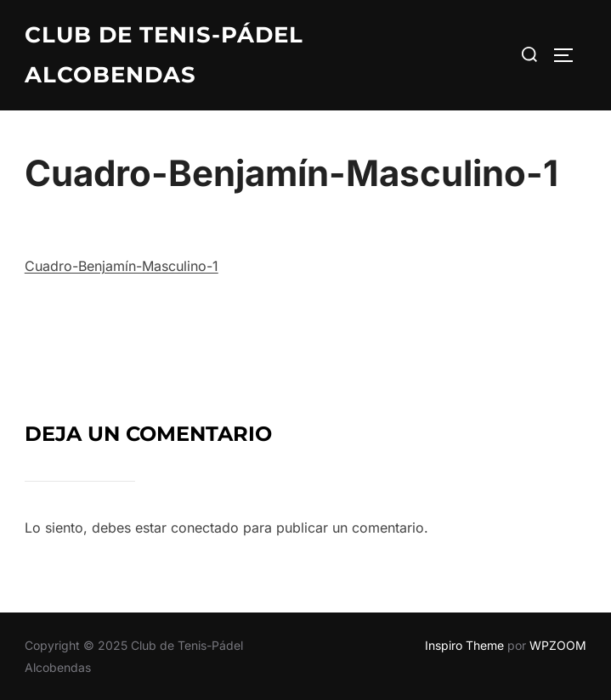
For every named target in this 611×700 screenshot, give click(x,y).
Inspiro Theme (464, 645)
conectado (205, 528)
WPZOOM (558, 645)
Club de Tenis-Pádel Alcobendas (164, 55)
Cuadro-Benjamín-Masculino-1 (122, 266)
